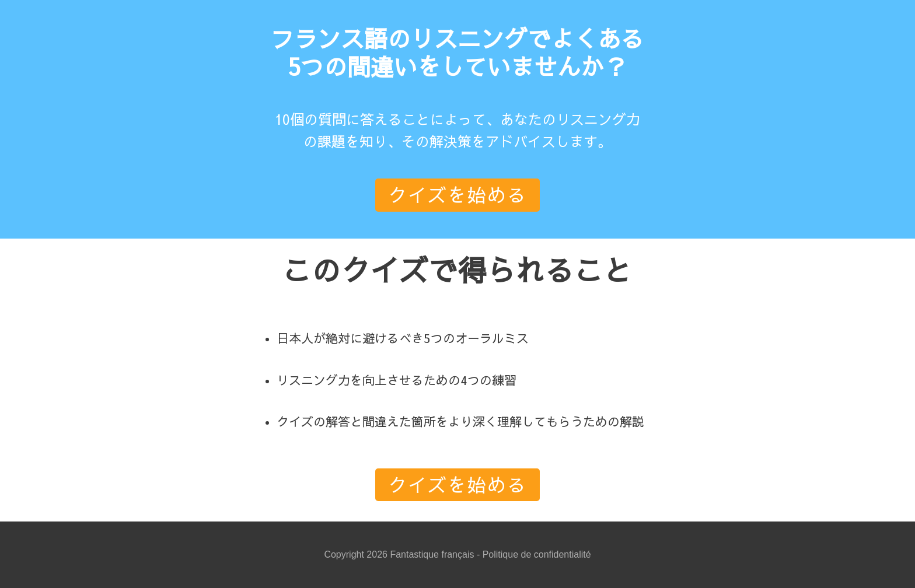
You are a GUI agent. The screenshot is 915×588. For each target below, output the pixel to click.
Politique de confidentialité (537, 554)
